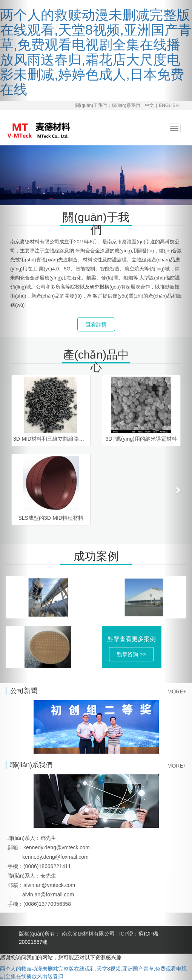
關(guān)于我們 (91, 105)
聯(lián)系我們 (126, 105)
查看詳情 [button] (96, 324)
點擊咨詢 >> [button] (131, 654)
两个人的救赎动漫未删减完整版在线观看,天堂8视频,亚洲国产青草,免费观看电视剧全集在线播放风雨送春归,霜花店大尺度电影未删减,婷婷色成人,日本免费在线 (96, 52)
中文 (149, 105)
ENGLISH (169, 105)
